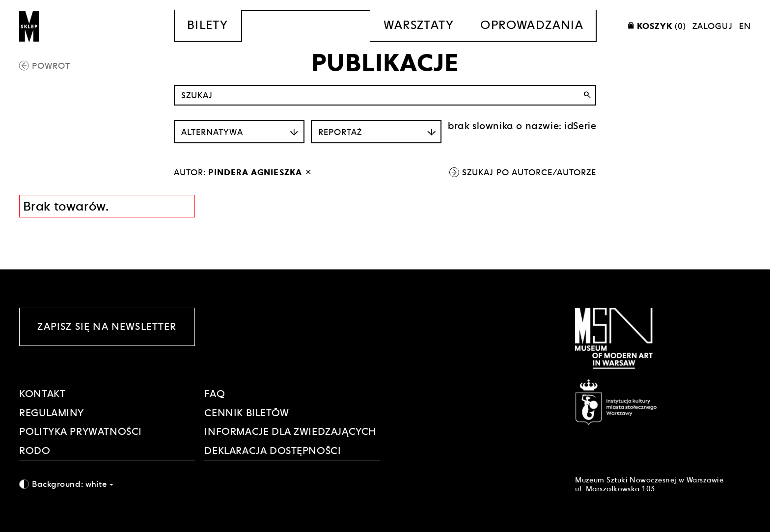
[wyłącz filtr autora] (308, 172)
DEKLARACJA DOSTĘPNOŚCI (273, 451)
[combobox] (107, 484)
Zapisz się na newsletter (107, 326)
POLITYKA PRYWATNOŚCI (81, 431)
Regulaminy (52, 413)
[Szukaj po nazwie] (385, 95)
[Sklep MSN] (29, 26)
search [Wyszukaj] (587, 95)
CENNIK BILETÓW (247, 413)
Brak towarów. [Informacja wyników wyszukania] (66, 206)
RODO (35, 451)
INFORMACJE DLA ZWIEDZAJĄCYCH (290, 431)
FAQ (215, 394)
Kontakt (42, 394)
